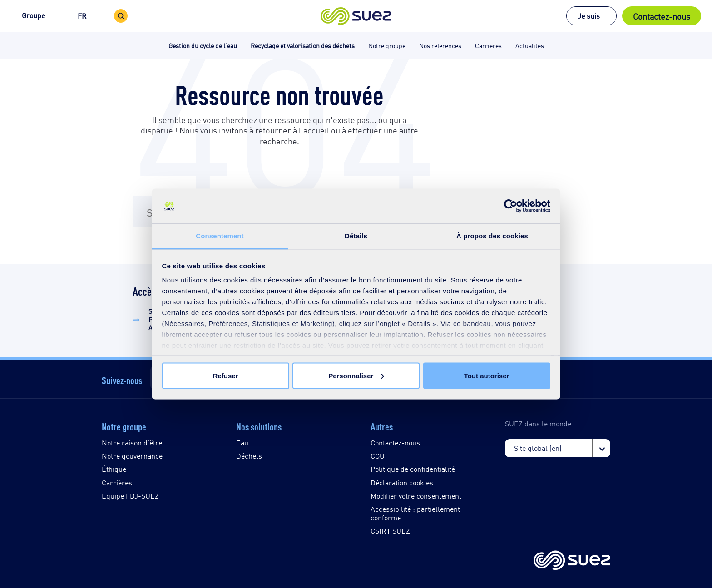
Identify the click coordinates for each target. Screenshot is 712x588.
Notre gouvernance (132, 456)
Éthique (114, 469)
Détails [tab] (356, 236)
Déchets (249, 456)
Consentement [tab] (220, 236)
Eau (242, 442)
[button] (356, 16)
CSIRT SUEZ (390, 531)
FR (82, 16)
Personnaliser (356, 375)
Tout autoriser (487, 375)
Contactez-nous (662, 16)
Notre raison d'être (132, 442)
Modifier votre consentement (416, 496)
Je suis (589, 16)
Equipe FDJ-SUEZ (130, 496)
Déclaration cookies (402, 482)
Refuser (226, 375)
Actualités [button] (530, 45)
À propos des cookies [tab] (492, 236)
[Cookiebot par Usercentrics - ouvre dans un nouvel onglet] (511, 206)
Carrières (117, 482)
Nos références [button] (440, 45)
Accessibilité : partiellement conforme (415, 513)
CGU (378, 456)
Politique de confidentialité (413, 469)
